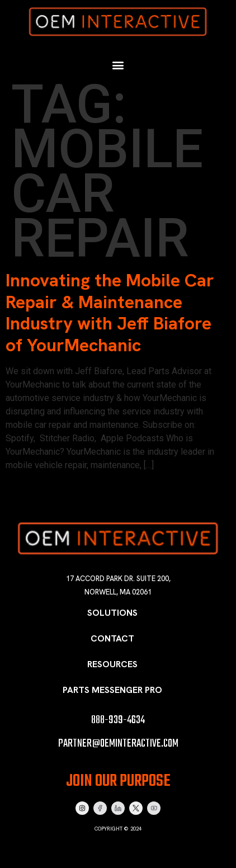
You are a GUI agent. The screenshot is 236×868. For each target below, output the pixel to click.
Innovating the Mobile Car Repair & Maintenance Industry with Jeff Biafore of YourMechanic (110, 312)
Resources (112, 664)
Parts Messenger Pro (112, 690)
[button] (118, 65)
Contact (112, 638)
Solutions (112, 613)
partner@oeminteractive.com (118, 744)
